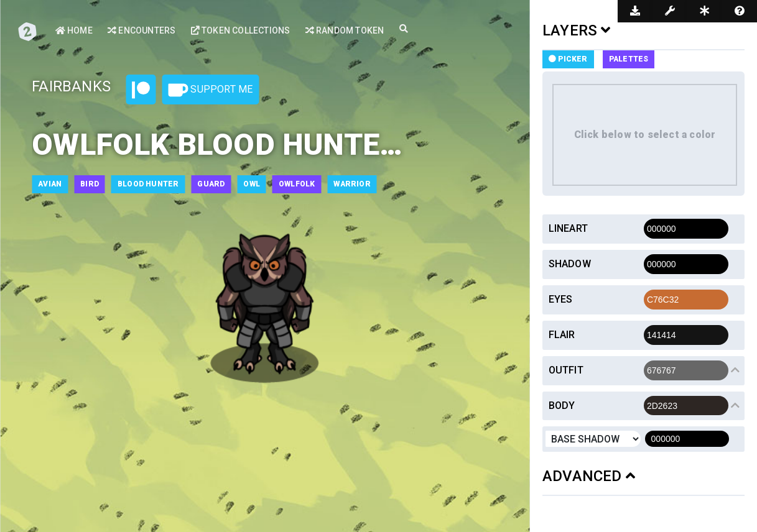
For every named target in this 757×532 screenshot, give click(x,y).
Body (562, 406)
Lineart (568, 228)
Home (74, 30)
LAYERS (577, 30)
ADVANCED (589, 476)
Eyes (561, 299)
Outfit (566, 370)
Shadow (570, 264)
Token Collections (241, 30)
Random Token (345, 30)
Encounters (142, 30)
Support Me (210, 90)
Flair (562, 335)
